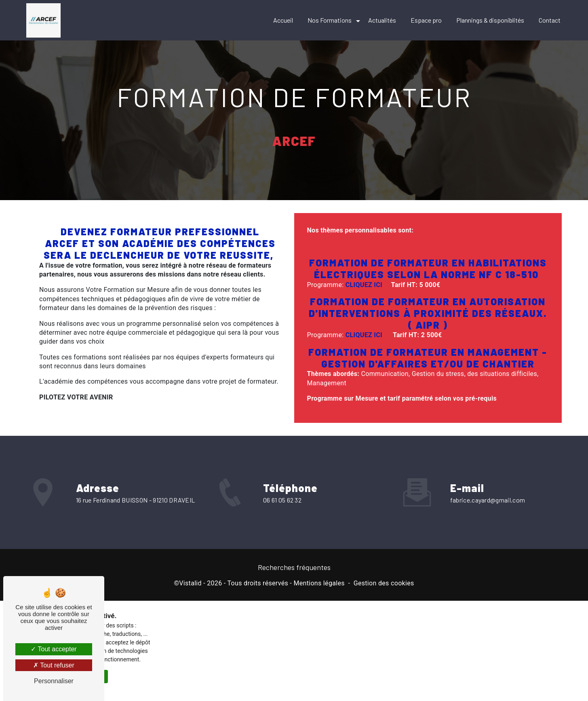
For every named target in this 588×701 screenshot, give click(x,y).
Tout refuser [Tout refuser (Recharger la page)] (54, 665)
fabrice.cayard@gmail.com (488, 489)
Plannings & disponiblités (490, 20)
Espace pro (426, 20)
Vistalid (190, 583)
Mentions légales (319, 583)
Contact (550, 20)
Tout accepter (54, 649)
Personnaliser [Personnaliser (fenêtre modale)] (54, 681)
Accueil (283, 20)
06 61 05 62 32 (282, 510)
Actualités (382, 20)
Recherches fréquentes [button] (294, 567)
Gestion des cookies (384, 583)
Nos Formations (330, 20)
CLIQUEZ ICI (364, 285)
